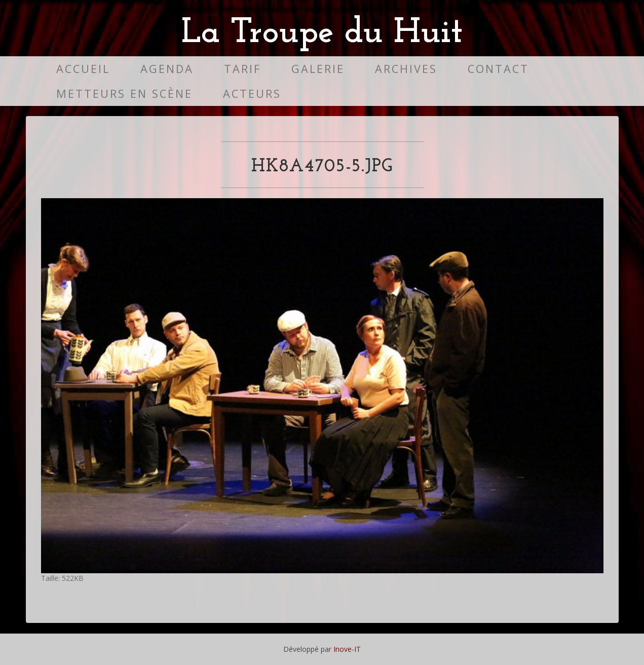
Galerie (318, 69)
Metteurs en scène (124, 94)
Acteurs (252, 94)
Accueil (83, 69)
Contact (498, 69)
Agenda (167, 69)
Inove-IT (347, 649)
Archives (406, 69)
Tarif (242, 69)
